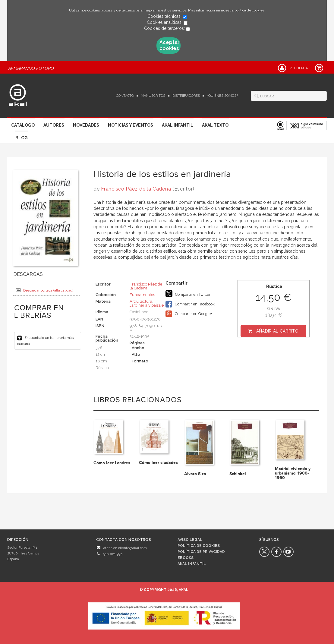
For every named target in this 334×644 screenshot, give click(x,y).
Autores (54, 125)
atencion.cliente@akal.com (125, 548)
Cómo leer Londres (112, 463)
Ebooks (186, 558)
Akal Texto (215, 125)
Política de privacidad (201, 552)
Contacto (125, 96)
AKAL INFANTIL (192, 564)
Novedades (86, 125)
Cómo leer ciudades (158, 463)
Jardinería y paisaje (147, 305)
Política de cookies (199, 546)
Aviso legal (190, 540)
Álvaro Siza (195, 474)
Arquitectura (141, 301)
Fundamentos (142, 295)
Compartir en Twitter (188, 294)
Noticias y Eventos (131, 125)
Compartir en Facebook (190, 304)
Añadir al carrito (277, 331)
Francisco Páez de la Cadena (136, 189)
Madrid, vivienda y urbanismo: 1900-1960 (293, 473)
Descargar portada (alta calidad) (45, 290)
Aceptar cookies (170, 45)
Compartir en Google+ (189, 314)
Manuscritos (153, 96)
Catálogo (23, 125)
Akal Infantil (178, 125)
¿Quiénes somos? (222, 96)
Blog (22, 138)
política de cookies (249, 10)
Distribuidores (186, 96)
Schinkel (238, 474)
